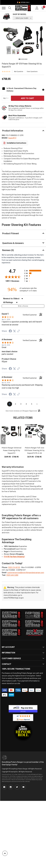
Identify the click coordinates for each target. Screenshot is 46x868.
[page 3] (21, 404)
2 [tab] (21, 59)
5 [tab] (25, 59)
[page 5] (32, 404)
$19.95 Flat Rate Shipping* (14, 557)
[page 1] (10, 404)
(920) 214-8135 (14, 567)
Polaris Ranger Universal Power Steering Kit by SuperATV (12, 450)
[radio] (34, 271)
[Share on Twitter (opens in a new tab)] (14, 331)
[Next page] (37, 404)
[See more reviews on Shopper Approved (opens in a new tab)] (19, 331)
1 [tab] (19, 59)
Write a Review (23, 306)
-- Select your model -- (22, 18)
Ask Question (19, 72)
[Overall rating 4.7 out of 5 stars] (12, 277)
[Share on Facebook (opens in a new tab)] (10, 331)
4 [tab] (24, 59)
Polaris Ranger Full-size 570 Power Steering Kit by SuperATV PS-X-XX (34, 450)
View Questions (32, 72)
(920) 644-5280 (12, 575)
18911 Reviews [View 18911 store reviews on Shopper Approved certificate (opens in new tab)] (14, 281)
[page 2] (15, 404)
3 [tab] (22, 59)
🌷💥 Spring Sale (23, 2)
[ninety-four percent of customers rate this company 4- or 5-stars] (23, 289)
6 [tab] (27, 59)
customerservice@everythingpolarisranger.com (26, 573)
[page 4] (26, 404)
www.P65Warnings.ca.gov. (14, 598)
